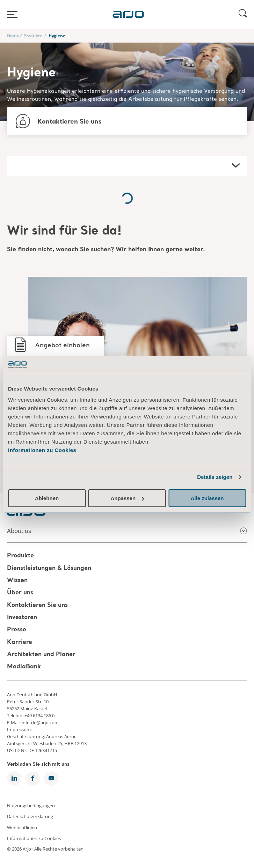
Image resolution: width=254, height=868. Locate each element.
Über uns (20, 593)
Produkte (33, 36)
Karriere (20, 642)
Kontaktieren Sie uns (37, 605)
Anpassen (127, 498)
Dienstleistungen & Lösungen (49, 568)
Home (13, 35)
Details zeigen (215, 477)
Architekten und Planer (41, 655)
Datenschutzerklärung (30, 816)
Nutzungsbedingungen (31, 805)
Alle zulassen (207, 498)
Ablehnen (47, 498)
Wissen (17, 581)
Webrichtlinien (22, 827)
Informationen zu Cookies (42, 450)
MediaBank (24, 667)
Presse (17, 630)
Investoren (22, 618)
